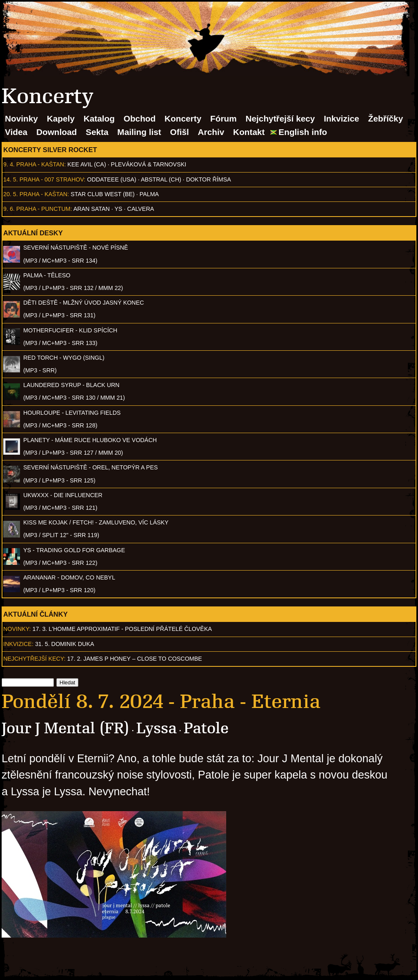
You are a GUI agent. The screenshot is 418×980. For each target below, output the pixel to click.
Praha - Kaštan (40, 164)
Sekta (97, 132)
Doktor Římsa (209, 179)
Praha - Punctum (43, 209)
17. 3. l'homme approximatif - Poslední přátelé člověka (122, 629)
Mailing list (139, 132)
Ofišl (180, 132)
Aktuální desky (33, 233)
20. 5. (11, 194)
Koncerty (183, 118)
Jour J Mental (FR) (66, 728)
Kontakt (249, 132)
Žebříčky (386, 118)
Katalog (99, 118)
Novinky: (17, 629)
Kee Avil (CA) (87, 164)
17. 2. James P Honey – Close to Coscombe (135, 659)
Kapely (61, 118)
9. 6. (9, 209)
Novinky (21, 118)
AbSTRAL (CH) (161, 179)
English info (303, 132)
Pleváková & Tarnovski (149, 164)
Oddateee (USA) (111, 179)
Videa (16, 132)
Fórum (223, 118)
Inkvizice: (18, 644)
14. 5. (11, 179)
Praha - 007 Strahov (52, 179)
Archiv (211, 132)
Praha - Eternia (250, 701)
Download (57, 132)
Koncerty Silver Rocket (50, 150)
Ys (119, 209)
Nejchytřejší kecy (280, 118)
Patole (206, 728)
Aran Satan (92, 209)
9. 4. (9, 164)
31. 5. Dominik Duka (65, 644)
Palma (149, 194)
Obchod (140, 118)
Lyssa (157, 728)
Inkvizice (341, 118)
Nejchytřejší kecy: (34, 659)
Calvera (141, 209)
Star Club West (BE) (103, 194)
